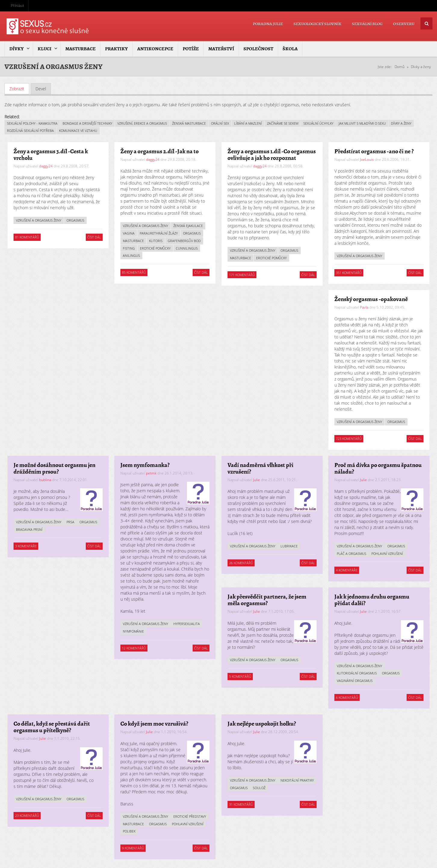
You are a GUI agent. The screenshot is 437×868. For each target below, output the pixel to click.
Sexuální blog (363, 23)
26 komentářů (241, 563)
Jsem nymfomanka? (145, 465)
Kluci (45, 49)
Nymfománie (134, 631)
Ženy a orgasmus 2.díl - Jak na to (160, 151)
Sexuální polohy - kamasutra (32, 123)
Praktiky (116, 49)
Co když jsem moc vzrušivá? (155, 724)
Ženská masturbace (189, 123)
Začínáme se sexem (283, 123)
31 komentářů (241, 804)
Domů (400, 67)
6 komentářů (347, 697)
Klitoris (156, 241)
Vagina (129, 233)
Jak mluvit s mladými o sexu (362, 123)
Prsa (70, 522)
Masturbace (81, 49)
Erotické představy (190, 816)
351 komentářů (349, 273)
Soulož (298, 787)
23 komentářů (27, 815)
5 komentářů (240, 676)
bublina (45, 479)
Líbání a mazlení (248, 123)
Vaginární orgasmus (355, 681)
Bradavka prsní (29, 529)
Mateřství (221, 49)
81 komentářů (27, 237)
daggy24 (46, 166)
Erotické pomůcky (156, 248)
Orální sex (220, 123)
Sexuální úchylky (318, 123)
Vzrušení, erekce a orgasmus (142, 123)
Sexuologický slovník (310, 23)
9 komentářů (133, 848)
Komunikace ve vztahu (78, 131)
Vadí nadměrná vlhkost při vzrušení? (260, 468)
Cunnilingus (187, 248)
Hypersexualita (187, 624)
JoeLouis (367, 159)
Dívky (17, 49)
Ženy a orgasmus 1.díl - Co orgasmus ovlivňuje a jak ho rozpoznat (272, 155)
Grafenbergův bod (184, 241)
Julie (257, 479)
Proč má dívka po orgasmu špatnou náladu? (378, 468)
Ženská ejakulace (188, 226)
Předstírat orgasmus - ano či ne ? (374, 151)
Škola (290, 49)
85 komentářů (134, 272)
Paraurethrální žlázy (159, 233)
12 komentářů (134, 648)
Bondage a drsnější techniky (87, 123)
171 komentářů (242, 275)
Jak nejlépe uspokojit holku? (262, 724)
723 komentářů (349, 439)
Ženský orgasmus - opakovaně (371, 299)
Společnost (258, 49)
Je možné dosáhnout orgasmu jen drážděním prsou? (54, 468)
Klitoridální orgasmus (357, 673)
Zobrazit (19, 88)
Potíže (191, 49)
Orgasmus (75, 220)
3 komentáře (26, 546)
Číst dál (95, 237)
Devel (41, 88)
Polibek (129, 831)
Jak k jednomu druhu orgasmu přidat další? (372, 600)
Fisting (129, 248)
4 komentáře (347, 570)
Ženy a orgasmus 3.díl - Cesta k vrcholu (51, 155)
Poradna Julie (257, 23)
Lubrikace (289, 546)
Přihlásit (17, 6)
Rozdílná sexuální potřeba (30, 131)
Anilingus (132, 255)
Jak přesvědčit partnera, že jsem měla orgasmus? (267, 600)
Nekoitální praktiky (247, 787)
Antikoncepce (155, 49)
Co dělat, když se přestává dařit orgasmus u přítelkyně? (52, 727)
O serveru (402, 23)
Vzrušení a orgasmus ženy (39, 220)
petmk (152, 473)
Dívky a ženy (421, 67)
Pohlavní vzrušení (387, 554)
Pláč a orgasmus (352, 554)
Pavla (364, 307)
